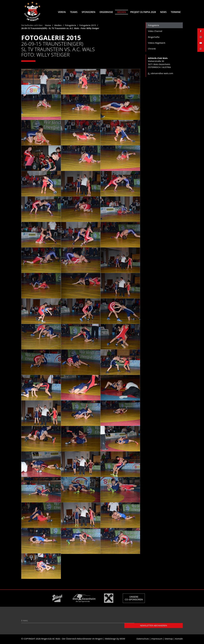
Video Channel (155, 32)
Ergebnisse (106, 12)
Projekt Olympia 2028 (143, 12)
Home (48, 26)
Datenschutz (143, 640)
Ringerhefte (154, 38)
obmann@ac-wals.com (162, 74)
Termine (176, 12)
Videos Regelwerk (157, 44)
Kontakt (179, 640)
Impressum (157, 640)
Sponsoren (88, 12)
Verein (62, 12)
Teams (74, 12)
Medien (122, 12)
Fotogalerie (71, 26)
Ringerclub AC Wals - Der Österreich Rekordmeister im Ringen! (72, 640)
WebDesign (111, 640)
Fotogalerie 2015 (88, 26)
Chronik (152, 50)
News (163, 12)
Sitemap (169, 640)
